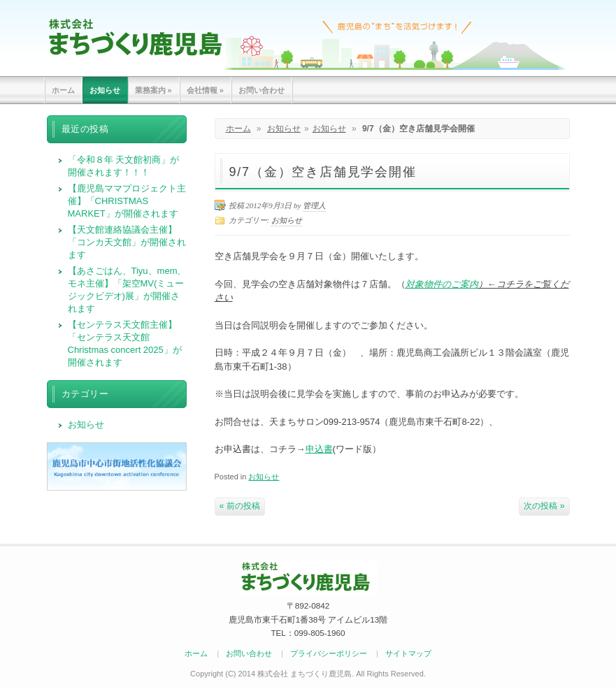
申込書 (319, 449)
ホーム (63, 90)
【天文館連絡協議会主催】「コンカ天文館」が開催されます (127, 242)
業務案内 (153, 90)
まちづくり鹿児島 (135, 37)
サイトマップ (408, 653)
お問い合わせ (262, 90)
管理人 (314, 205)
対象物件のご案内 (442, 284)
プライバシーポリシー (329, 653)
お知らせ (105, 90)
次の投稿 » (544, 506)
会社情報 (205, 90)
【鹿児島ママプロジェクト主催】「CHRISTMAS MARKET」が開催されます (127, 201)
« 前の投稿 (240, 506)
